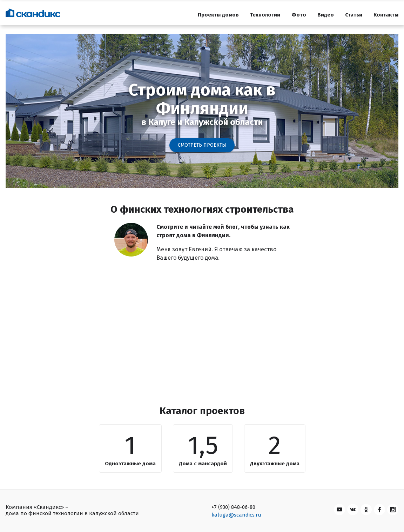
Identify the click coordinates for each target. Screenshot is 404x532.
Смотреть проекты (202, 145)
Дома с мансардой (203, 464)
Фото (299, 15)
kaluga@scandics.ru (236, 515)
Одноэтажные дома (130, 464)
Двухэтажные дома (275, 464)
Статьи (354, 15)
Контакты (386, 15)
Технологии (265, 15)
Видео (326, 15)
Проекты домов (218, 15)
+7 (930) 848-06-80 (233, 507)
